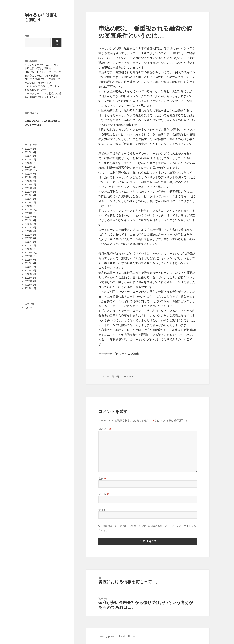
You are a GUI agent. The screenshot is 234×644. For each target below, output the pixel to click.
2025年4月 (30, 192)
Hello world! (32, 121)
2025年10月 (31, 170)
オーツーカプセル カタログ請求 (119, 354)
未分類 (28, 308)
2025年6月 (30, 185)
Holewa (128, 377)
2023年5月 (30, 274)
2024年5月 (30, 231)
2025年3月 (30, 195)
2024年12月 (31, 206)
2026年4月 (30, 149)
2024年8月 (30, 220)
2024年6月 (30, 227)
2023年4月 (30, 278)
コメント (105, 429)
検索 (27, 36)
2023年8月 (30, 263)
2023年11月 (31, 253)
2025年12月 (31, 163)
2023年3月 (30, 281)
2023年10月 (31, 256)
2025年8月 (30, 177)
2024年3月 (30, 238)
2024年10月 (31, 213)
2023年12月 (31, 249)
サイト (102, 510)
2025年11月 (31, 167)
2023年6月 (30, 270)
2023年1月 (30, 288)
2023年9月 (30, 260)
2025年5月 (30, 188)
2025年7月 (30, 181)
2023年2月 (30, 285)
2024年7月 (30, 224)
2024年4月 (30, 235)
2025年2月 (30, 199)
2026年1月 (30, 159)
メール (104, 494)
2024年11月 (31, 210)
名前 (103, 479)
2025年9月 (30, 174)
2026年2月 (30, 156)
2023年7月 (30, 267)
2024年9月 (30, 217)
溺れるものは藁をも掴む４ (41, 17)
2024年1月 (30, 245)
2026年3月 (30, 152)
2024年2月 (30, 242)
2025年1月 (30, 202)
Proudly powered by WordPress (117, 636)
